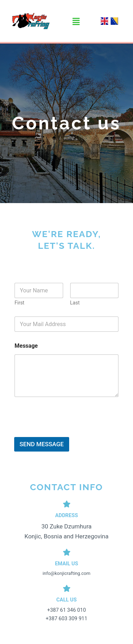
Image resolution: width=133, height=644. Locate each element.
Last (75, 303)
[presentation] (68, 432)
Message (26, 346)
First (20, 303)
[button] (76, 22)
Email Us (66, 564)
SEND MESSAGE (42, 444)
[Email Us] (67, 552)
